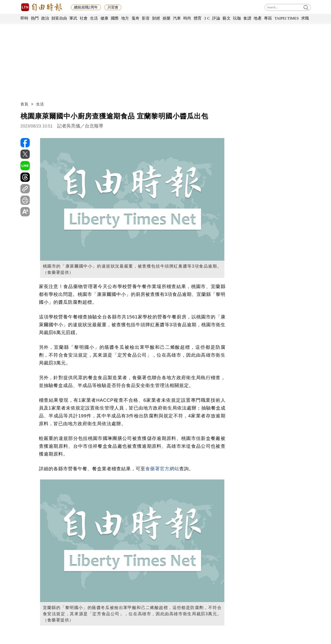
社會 (84, 18)
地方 (125, 18)
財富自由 (59, 18)
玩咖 (237, 18)
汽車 (177, 18)
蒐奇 (136, 18)
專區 (268, 18)
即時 (25, 18)
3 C (207, 18)
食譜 (247, 18)
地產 (258, 18)
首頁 (24, 104)
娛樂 (167, 18)
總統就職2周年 (86, 7)
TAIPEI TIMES (286, 18)
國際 (115, 18)
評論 (216, 18)
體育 (198, 18)
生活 (94, 18)
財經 (156, 18)
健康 (104, 18)
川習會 (113, 7)
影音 (146, 18)
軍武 (73, 18)
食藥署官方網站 (162, 469)
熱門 (35, 18)
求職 (305, 18)
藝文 (227, 18)
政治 (45, 18)
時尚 (187, 18)
